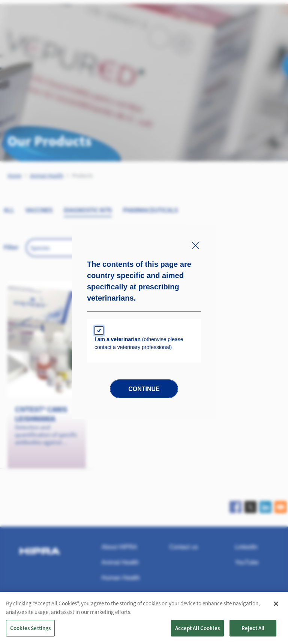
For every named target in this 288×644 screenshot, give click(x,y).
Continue (144, 389)
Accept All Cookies (197, 630)
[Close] (276, 606)
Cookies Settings (30, 630)
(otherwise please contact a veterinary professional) (139, 343)
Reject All (253, 630)
